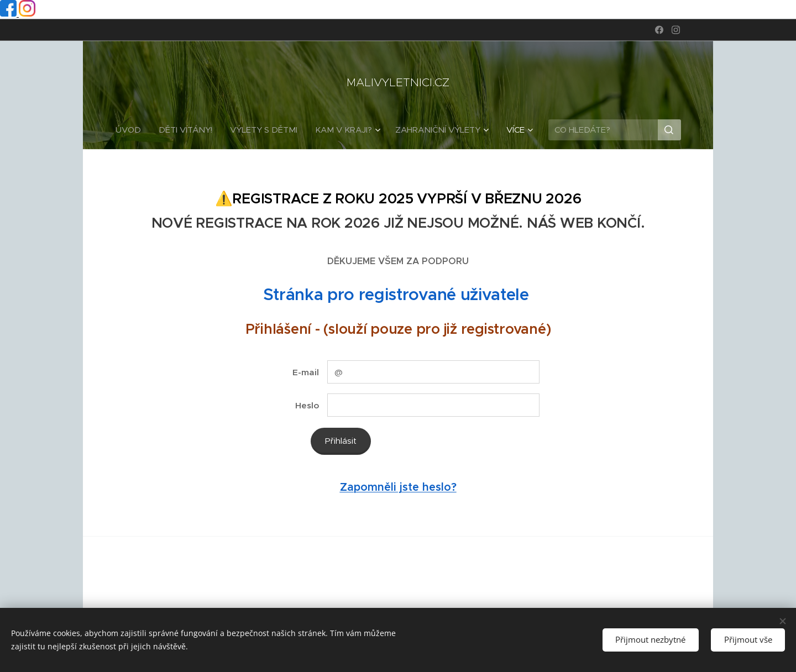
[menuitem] (133, 130)
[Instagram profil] (27, 14)
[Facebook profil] (9, 14)
